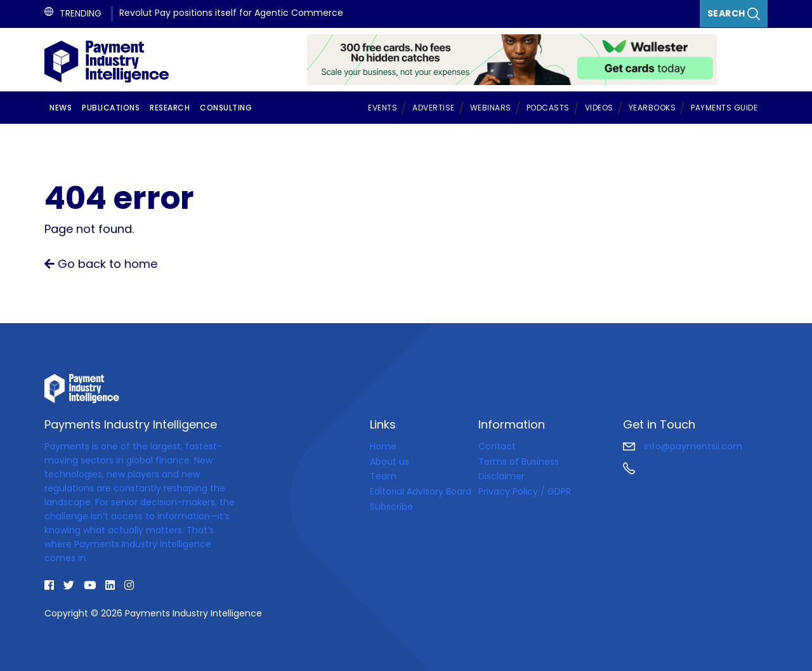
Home (383, 446)
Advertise (434, 108)
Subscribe (391, 507)
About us (390, 462)
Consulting (226, 108)
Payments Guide (724, 108)
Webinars (491, 108)
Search (734, 14)
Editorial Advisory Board (421, 491)
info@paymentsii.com (683, 446)
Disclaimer (501, 476)
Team (383, 476)
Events (383, 108)
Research (170, 108)
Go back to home (101, 264)
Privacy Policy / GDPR (525, 491)
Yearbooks (652, 108)
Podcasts (548, 108)
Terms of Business (519, 462)
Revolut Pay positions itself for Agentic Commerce (231, 13)
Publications (111, 108)
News (61, 108)
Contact (497, 446)
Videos (599, 108)
